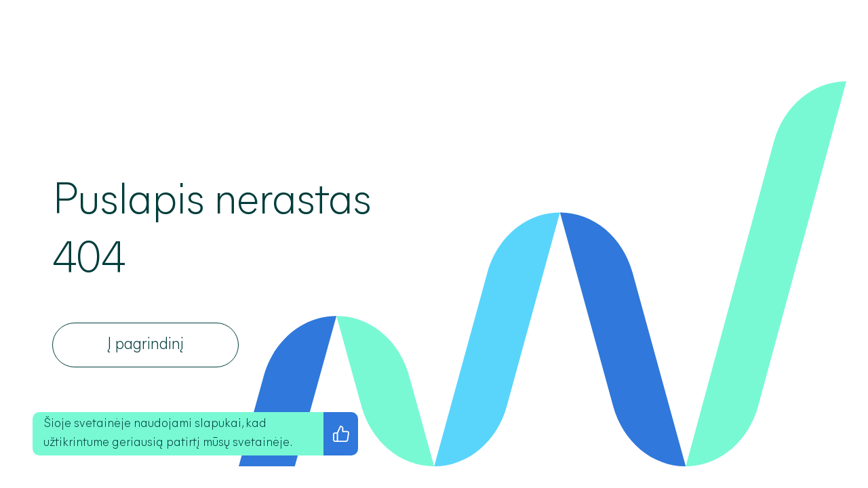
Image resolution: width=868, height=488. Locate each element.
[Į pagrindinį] (145, 345)
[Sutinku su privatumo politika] (341, 434)
